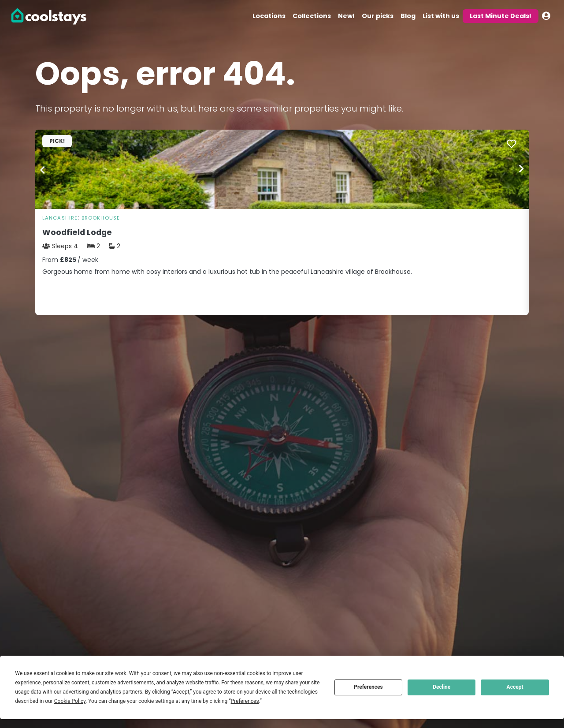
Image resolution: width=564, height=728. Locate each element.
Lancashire (60, 218)
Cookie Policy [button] (70, 701)
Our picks (378, 16)
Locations (269, 16)
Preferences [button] (245, 701)
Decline (442, 687)
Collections (312, 16)
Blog (408, 16)
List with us (441, 16)
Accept (515, 687)
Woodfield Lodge (77, 232)
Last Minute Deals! (501, 16)
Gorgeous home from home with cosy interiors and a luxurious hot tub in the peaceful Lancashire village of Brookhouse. (227, 272)
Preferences (368, 687)
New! (346, 16)
